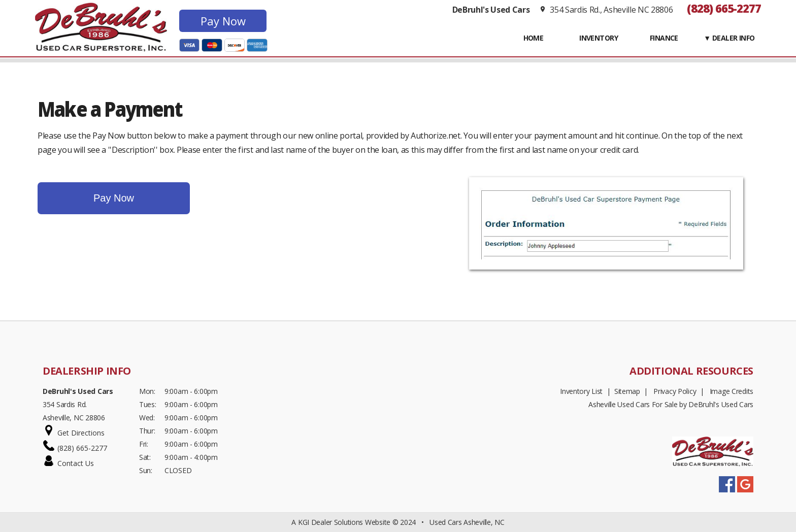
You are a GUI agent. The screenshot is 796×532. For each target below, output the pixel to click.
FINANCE (664, 38)
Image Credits (732, 391)
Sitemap (627, 391)
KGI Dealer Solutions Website (344, 522)
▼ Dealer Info (729, 38)
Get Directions (81, 433)
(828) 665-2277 (724, 8)
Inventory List (581, 391)
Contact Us (76, 463)
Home (534, 38)
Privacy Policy (675, 391)
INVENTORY (599, 38)
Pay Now (223, 21)
